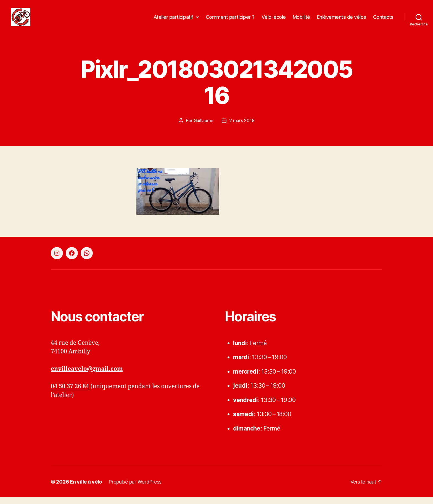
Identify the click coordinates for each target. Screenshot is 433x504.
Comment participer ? (230, 20)
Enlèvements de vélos (342, 20)
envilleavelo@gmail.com (87, 376)
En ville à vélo (86, 488)
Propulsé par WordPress (135, 488)
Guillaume (204, 127)
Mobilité (301, 20)
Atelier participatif (173, 20)
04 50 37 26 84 (70, 393)
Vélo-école (274, 20)
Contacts (383, 20)
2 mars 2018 (242, 127)
